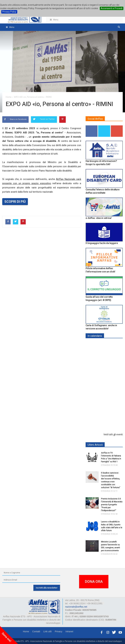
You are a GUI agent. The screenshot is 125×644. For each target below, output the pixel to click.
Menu (54, 20)
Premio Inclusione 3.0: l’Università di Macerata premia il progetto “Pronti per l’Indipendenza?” (112, 505)
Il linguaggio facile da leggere (102, 243)
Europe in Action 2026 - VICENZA (111, 347)
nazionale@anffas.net (76, 607)
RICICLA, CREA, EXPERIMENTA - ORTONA (112, 391)
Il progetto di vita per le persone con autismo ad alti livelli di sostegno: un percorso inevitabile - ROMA (104, 416)
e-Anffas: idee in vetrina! (99, 218)
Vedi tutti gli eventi (113, 434)
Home (26, 631)
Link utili (47, 631)
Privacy (59, 631)
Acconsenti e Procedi (112, 8)
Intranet (69, 631)
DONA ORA (94, 582)
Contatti (36, 631)
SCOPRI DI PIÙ (15, 202)
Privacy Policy (9, 12)
